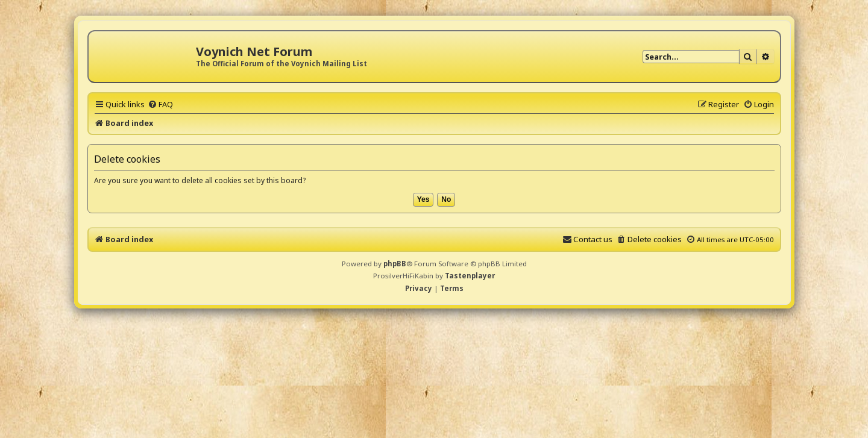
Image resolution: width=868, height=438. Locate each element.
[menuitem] (160, 104)
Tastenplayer (470, 276)
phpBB (395, 264)
